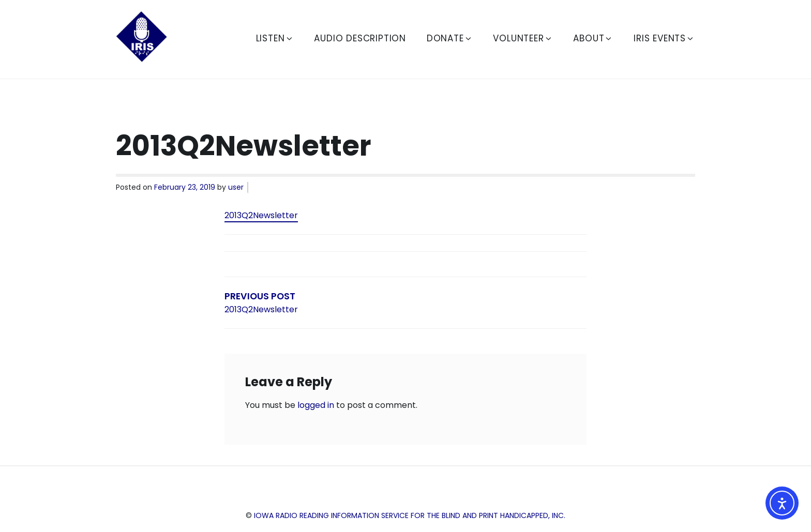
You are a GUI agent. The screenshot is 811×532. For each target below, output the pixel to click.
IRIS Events (664, 38)
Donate (450, 38)
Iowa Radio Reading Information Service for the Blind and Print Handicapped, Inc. (410, 515)
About (593, 38)
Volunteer (523, 38)
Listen (275, 38)
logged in (316, 405)
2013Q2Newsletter (261, 215)
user (236, 187)
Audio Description (360, 38)
